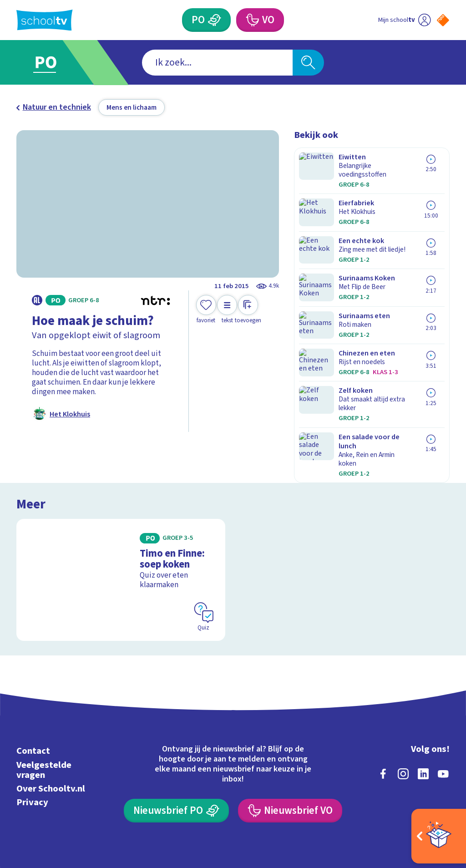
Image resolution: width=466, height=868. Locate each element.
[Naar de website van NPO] (443, 20)
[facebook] (383, 716)
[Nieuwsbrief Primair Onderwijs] (176, 753)
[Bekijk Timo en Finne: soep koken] (121, 525)
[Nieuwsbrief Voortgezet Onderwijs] (290, 753)
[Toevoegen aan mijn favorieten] (206, 310)
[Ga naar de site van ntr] (436, 797)
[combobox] (217, 63)
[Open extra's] (439, 836)
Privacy (32, 744)
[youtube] (443, 716)
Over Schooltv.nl (51, 731)
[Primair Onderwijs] (214, 20)
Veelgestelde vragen (44, 712)
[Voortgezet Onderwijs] (252, 20)
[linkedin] (423, 716)
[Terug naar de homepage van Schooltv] (45, 20)
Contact (33, 693)
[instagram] (403, 716)
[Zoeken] (308, 63)
